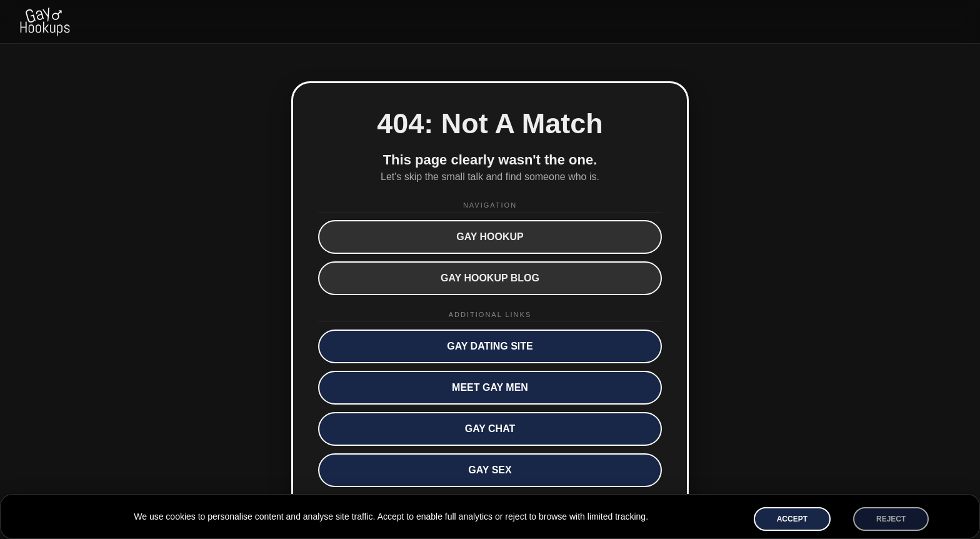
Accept (792, 519)
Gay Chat (490, 429)
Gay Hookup (490, 237)
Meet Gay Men (490, 387)
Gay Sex (490, 470)
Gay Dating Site (490, 346)
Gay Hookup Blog (490, 278)
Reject (891, 519)
